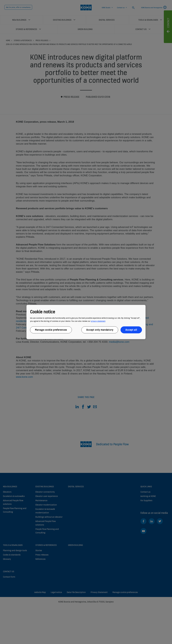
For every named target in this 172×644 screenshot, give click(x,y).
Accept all (131, 330)
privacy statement (98, 321)
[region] (86, 322)
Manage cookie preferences (51, 330)
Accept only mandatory (100, 330)
